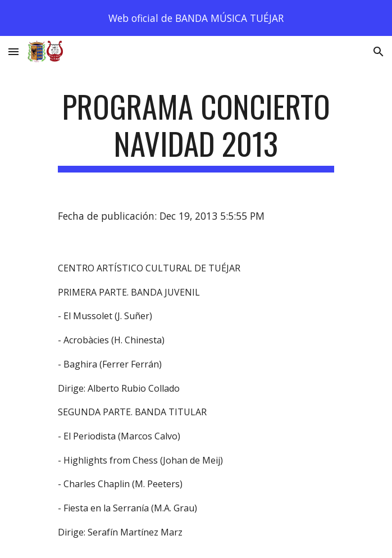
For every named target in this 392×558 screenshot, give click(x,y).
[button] (13, 51)
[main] (196, 130)
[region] (196, 18)
